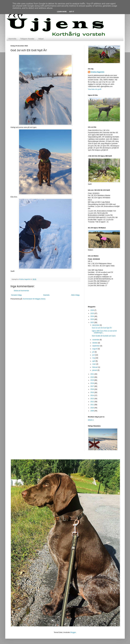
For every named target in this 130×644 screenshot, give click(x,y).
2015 (92, 392)
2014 (92, 395)
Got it (72, 12)
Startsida (12, 39)
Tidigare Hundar (27, 39)
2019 (92, 380)
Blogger (73, 632)
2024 (92, 316)
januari (95, 370)
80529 (90, 420)
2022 (92, 323)
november (96, 340)
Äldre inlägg (75, 295)
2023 (92, 319)
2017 (92, 386)
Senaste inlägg (16, 295)
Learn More (62, 12)
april (94, 361)
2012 (92, 402)
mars (94, 364)
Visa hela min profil (95, 89)
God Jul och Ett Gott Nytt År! (102, 328)
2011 (92, 405)
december (96, 325)
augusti (95, 349)
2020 (92, 377)
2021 (92, 374)
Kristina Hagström (97, 72)
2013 (92, 399)
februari (95, 367)
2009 (92, 411)
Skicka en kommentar (21, 291)
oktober (95, 343)
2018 (92, 383)
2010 (92, 408)
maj (94, 358)
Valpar (41, 39)
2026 (92, 310)
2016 (92, 389)
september (96, 346)
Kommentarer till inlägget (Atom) (34, 299)
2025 (92, 313)
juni (94, 355)
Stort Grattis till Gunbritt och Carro (104, 336)
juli (93, 352)
